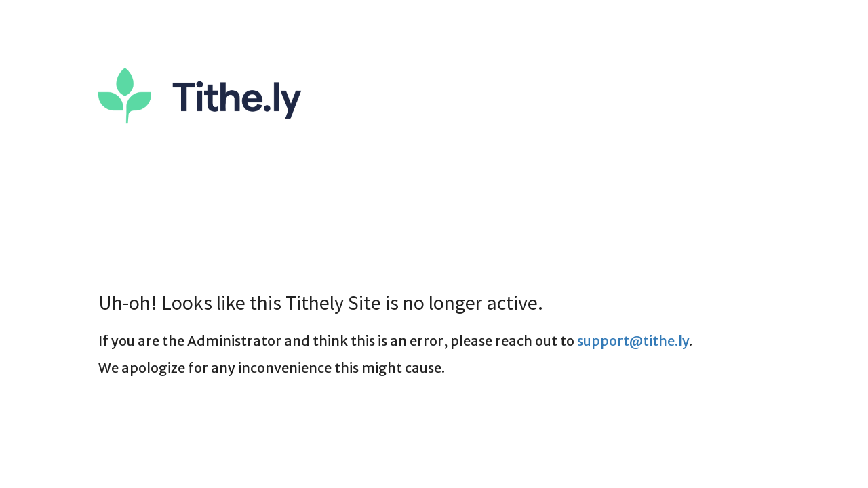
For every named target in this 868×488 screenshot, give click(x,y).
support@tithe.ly (633, 341)
